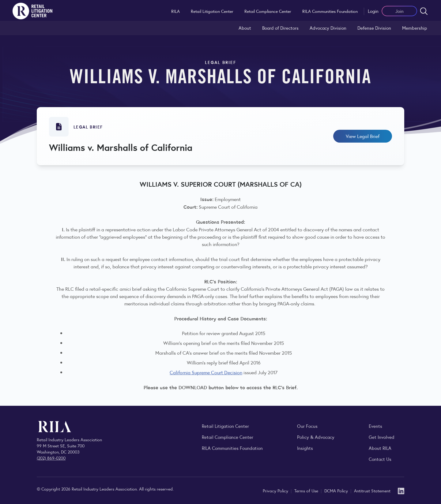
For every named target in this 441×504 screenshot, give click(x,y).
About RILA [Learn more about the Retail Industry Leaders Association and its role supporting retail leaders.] (380, 448)
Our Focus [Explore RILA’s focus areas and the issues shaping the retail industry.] (307, 426)
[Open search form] (424, 11)
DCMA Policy (337, 491)
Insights (305, 448)
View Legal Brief (363, 136)
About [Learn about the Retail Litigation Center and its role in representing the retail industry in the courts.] (245, 28)
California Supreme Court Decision (206, 372)
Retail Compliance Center (268, 11)
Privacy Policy (276, 491)
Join (400, 11)
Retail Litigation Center (212, 11)
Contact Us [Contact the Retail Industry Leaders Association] (380, 459)
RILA (175, 11)
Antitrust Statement (372, 491)
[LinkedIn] (401, 490)
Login (373, 11)
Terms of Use (307, 491)
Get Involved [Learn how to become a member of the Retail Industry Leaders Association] (382, 437)
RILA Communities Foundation (330, 11)
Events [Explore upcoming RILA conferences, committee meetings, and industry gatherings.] (375, 426)
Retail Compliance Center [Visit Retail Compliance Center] (228, 437)
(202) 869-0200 (51, 458)
